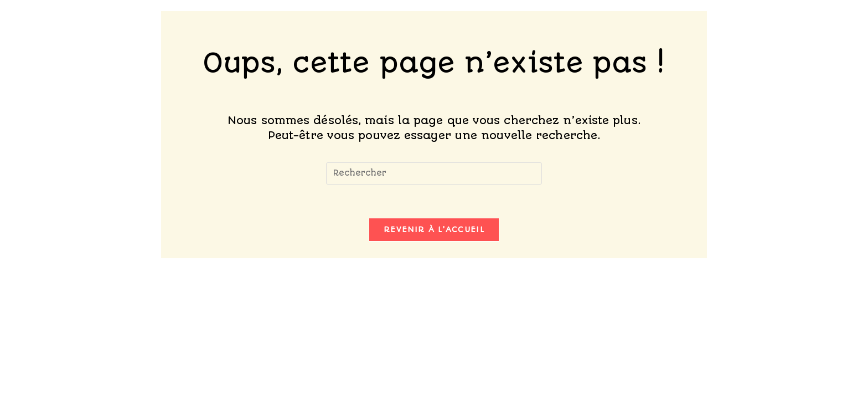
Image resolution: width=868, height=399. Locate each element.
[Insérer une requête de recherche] (434, 173)
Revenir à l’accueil (434, 229)
